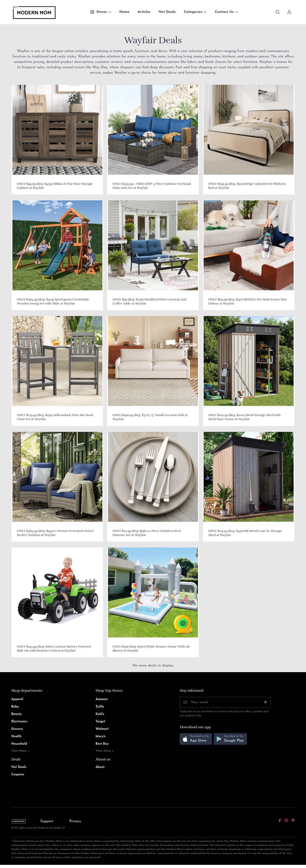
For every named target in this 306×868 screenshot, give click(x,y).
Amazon (102, 699)
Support (47, 821)
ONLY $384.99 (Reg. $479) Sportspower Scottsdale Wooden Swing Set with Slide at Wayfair (53, 301)
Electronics (19, 722)
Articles (144, 12)
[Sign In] (289, 12)
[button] (196, 739)
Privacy (75, 821)
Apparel (17, 699)
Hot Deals (167, 12)
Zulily (100, 707)
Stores (98, 12)
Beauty (17, 714)
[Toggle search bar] (278, 12)
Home (124, 12)
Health (16, 736)
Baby (15, 707)
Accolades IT (57, 828)
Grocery (17, 729)
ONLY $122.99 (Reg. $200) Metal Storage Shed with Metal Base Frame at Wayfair (245, 417)
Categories (193, 12)
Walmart (102, 729)
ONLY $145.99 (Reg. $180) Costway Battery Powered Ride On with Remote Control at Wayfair (54, 649)
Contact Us (224, 12)
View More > (21, 751)
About (100, 767)
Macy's (101, 736)
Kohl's (100, 714)
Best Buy (102, 744)
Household (19, 744)
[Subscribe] (265, 702)
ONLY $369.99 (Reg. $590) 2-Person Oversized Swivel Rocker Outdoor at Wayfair (55, 533)
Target (100, 722)
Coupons (18, 775)
